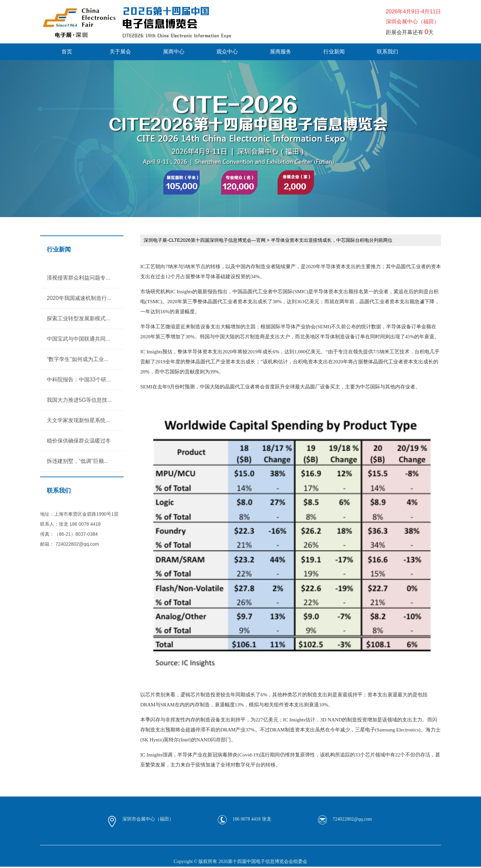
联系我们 (387, 52)
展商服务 (281, 52)
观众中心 (227, 52)
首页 (67, 52)
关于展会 (120, 52)
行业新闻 (334, 52)
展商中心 (174, 52)
